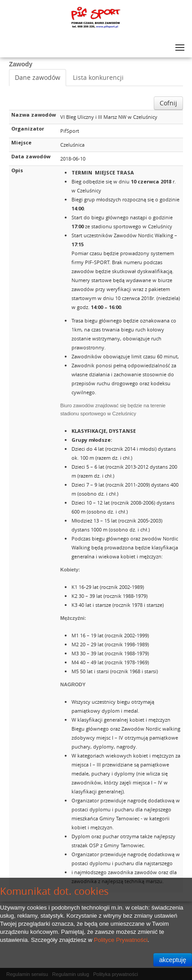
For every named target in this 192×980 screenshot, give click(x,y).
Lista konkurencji (98, 77)
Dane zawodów (38, 77)
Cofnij (168, 103)
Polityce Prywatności (121, 940)
